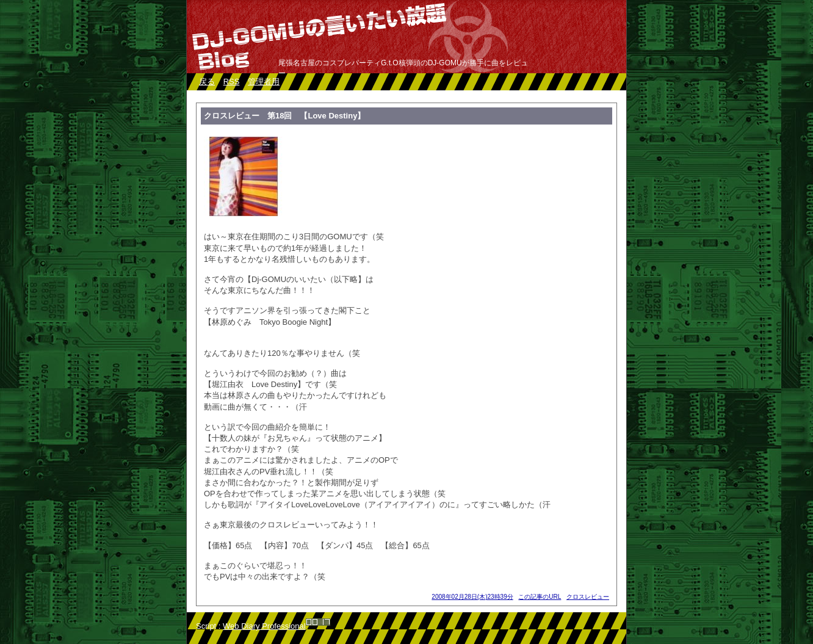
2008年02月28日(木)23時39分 (472, 597)
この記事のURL (540, 597)
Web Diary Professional (264, 626)
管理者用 (264, 81)
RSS (232, 81)
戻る (207, 81)
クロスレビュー (588, 597)
